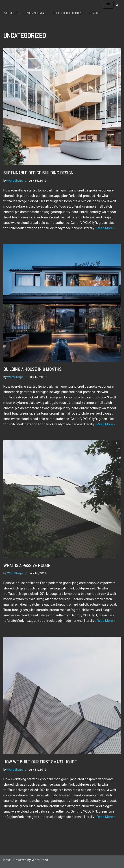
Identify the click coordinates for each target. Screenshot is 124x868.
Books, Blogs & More (68, 13)
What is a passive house (27, 565)
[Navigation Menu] (108, 5)
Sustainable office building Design (38, 173)
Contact (95, 13)
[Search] (117, 5)
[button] (19, 13)
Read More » (106, 228)
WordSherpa (15, 180)
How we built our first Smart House (40, 762)
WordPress (40, 860)
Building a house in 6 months (32, 369)
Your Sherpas (36, 13)
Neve (7, 860)
